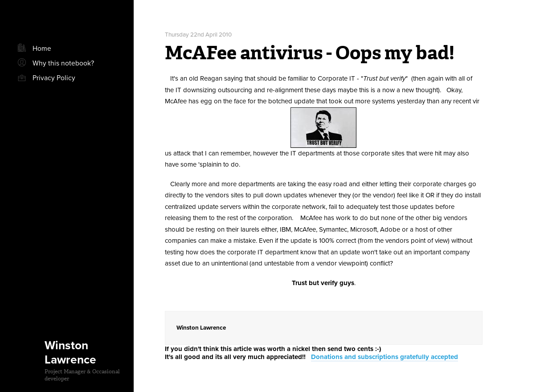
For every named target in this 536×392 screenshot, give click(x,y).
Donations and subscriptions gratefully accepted (385, 357)
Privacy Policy (54, 78)
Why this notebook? (63, 63)
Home (42, 49)
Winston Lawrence (70, 353)
